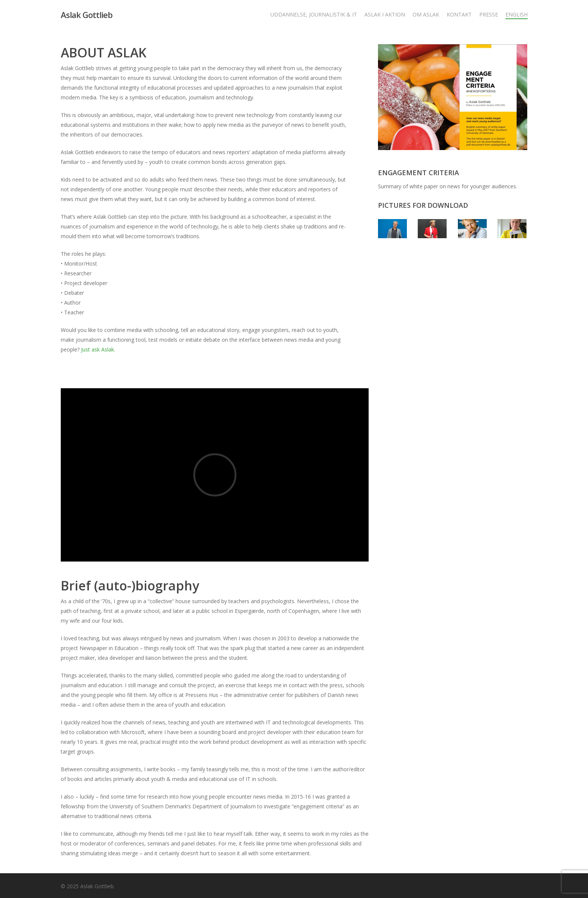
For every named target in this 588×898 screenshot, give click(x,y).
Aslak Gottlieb (87, 15)
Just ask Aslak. (98, 349)
